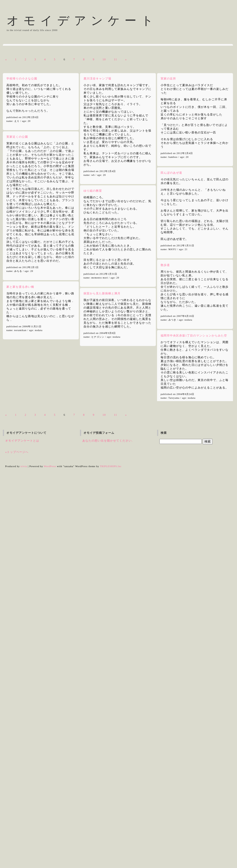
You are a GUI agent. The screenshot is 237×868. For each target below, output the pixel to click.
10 (104, 351)
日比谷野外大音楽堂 (43, 328)
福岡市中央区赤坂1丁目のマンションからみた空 (194, 627)
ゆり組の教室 (93, 482)
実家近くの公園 (17, 428)
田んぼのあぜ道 (171, 464)
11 (116, 351)
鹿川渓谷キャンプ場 (97, 370)
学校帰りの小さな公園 (22, 370)
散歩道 (165, 557)
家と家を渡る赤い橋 (20, 578)
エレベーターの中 (24, 286)
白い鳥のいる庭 (18, 328)
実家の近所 (168, 370)
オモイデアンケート (82, 21)
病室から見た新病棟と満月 (102, 585)
